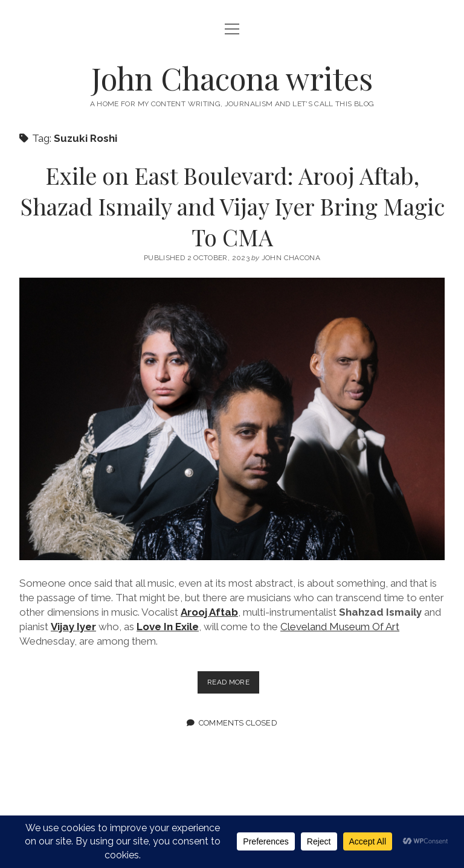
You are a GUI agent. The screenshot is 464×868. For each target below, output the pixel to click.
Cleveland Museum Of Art (340, 627)
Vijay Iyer (73, 627)
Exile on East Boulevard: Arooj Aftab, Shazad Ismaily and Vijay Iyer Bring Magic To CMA (232, 206)
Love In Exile (168, 627)
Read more (233, 685)
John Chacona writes (232, 78)
